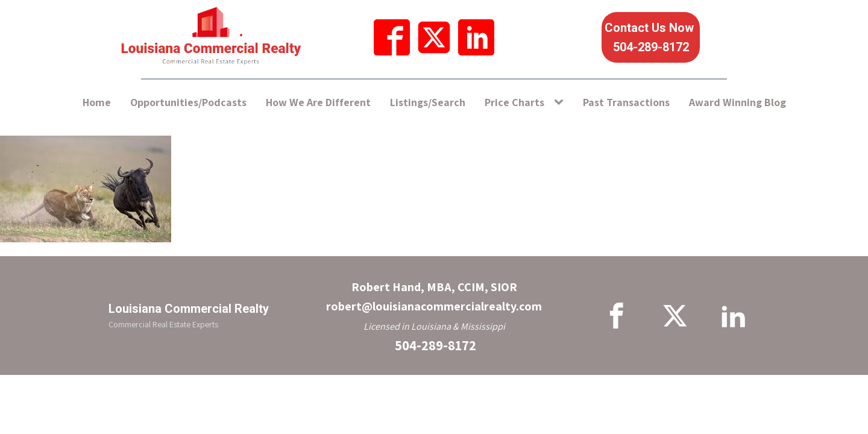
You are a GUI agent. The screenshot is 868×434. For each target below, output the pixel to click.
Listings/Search (428, 102)
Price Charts (514, 102)
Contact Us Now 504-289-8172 (651, 37)
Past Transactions (626, 102)
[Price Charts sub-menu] (561, 103)
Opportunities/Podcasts (188, 102)
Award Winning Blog (737, 102)
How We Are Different (318, 102)
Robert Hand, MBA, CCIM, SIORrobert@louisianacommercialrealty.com (434, 297)
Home (97, 102)
